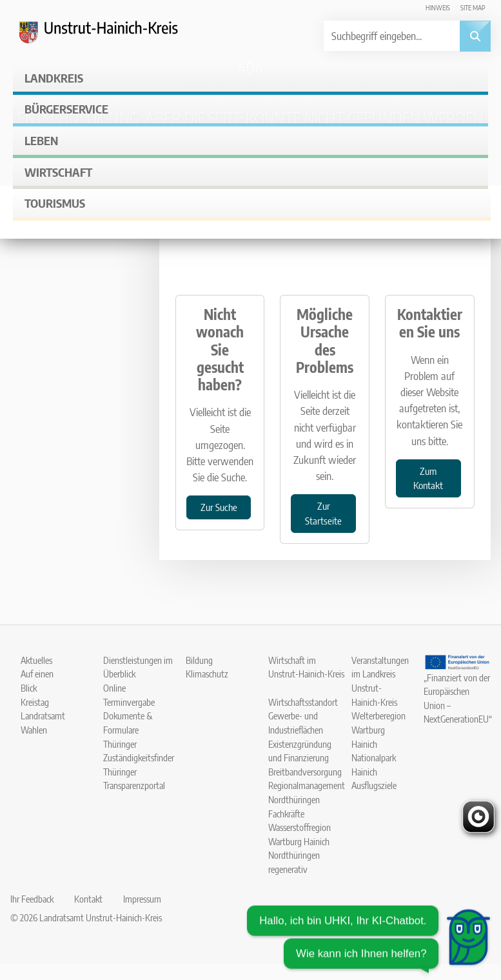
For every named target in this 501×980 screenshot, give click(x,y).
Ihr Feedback (32, 899)
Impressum (142, 899)
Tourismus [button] (55, 203)
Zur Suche (219, 507)
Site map (473, 7)
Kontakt (88, 899)
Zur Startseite (323, 513)
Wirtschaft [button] (58, 172)
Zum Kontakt (428, 478)
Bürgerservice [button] (66, 109)
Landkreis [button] (54, 78)
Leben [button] (41, 140)
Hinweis (438, 7)
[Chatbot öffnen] (369, 937)
